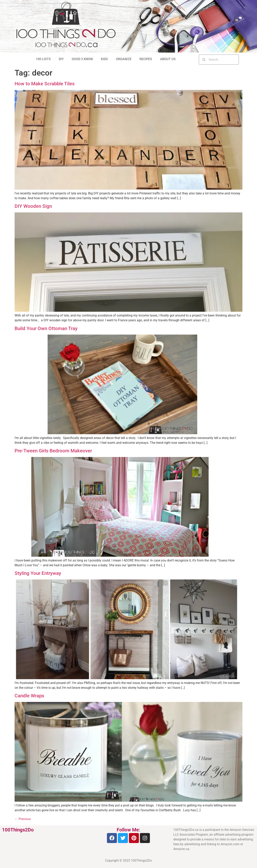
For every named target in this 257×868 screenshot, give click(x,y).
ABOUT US (168, 59)
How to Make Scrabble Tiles (45, 84)
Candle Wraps (29, 696)
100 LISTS (43, 59)
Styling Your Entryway (38, 573)
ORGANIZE (124, 59)
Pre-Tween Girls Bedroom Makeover (53, 451)
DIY (61, 59)
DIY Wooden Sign (33, 206)
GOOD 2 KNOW (82, 59)
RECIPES (146, 59)
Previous (23, 819)
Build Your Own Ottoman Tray (46, 328)
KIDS (104, 59)
